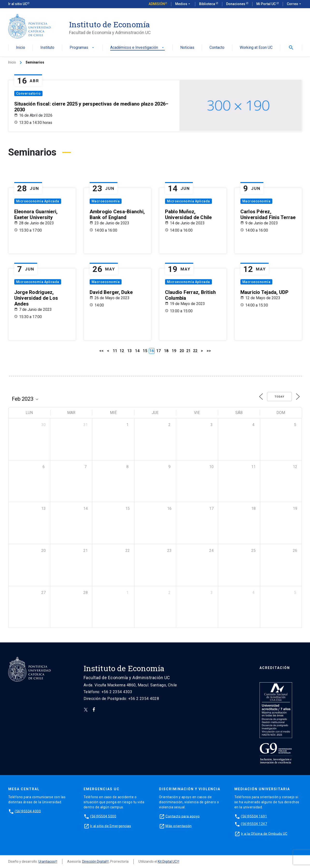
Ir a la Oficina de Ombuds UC (264, 833)
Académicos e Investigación (137, 48)
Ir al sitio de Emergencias (111, 826)
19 (174, 351)
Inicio (21, 48)
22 (195, 351)
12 (122, 351)
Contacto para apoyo (183, 816)
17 (159, 351)
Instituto (47, 48)
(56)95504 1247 (254, 824)
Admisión (157, 4)
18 (166, 351)
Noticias (187, 48)
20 (182, 351)
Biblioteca (207, 4)
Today (279, 397)
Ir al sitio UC (18, 4)
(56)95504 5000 (103, 816)
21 (188, 351)
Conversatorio (29, 93)
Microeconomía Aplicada (38, 201)
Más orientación (179, 826)
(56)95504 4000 (28, 811)
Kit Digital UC (167, 861)
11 (115, 351)
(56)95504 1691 (254, 816)
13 (130, 351)
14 (137, 351)
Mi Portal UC (266, 4)
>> (209, 351)
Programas (82, 48)
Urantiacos (47, 861)
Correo (294, 4)
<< (101, 351)
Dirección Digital (94, 861)
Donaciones (236, 4)
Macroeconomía (106, 201)
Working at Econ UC (256, 48)
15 (145, 351)
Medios (183, 4)
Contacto (217, 48)
